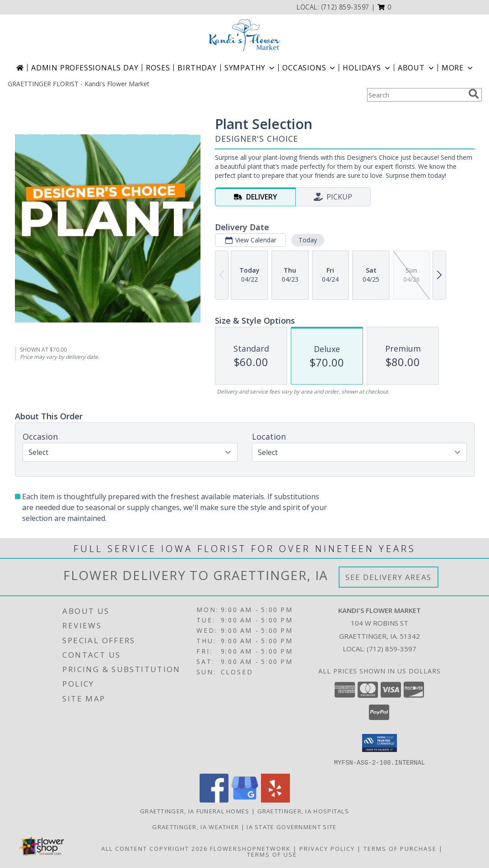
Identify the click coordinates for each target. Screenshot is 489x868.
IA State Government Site (291, 826)
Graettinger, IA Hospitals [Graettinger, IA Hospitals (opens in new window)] (303, 811)
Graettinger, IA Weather (196, 826)
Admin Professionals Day (85, 68)
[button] (384, 7)
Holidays (367, 68)
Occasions (310, 68)
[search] (474, 94)
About (417, 68)
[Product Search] (416, 95)
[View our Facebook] (214, 800)
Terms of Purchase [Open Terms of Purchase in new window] (400, 848)
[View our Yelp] (275, 800)
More (458, 68)
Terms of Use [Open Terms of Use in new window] (272, 854)
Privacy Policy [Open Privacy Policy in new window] (327, 848)
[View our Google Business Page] (245, 800)
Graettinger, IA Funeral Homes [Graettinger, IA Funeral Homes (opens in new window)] (195, 811)
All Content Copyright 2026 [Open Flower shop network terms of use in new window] (154, 848)
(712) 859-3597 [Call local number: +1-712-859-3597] (346, 7)
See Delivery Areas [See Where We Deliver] (389, 577)
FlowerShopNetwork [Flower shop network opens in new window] (250, 848)
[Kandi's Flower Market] (245, 35)
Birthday (197, 68)
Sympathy (250, 68)
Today (307, 240)
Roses (158, 68)
